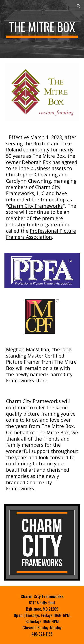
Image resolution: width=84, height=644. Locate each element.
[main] (42, 29)
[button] (5, 6)
